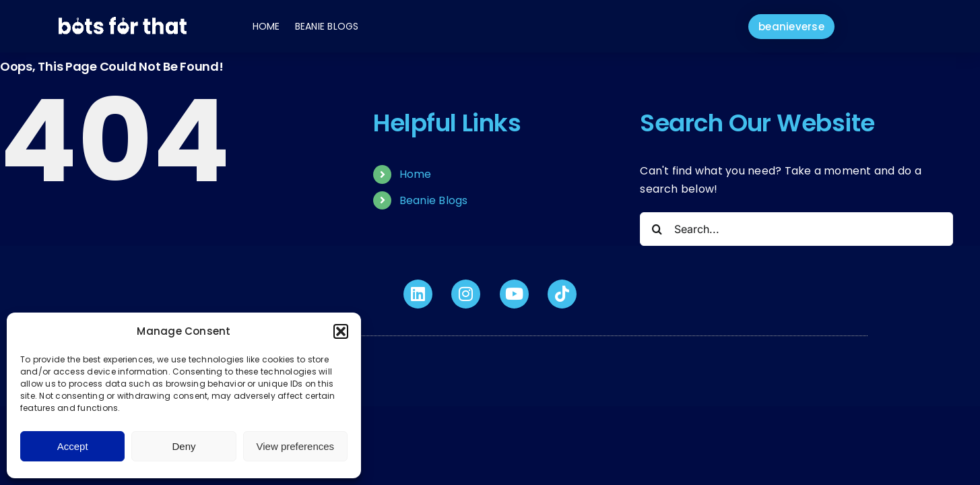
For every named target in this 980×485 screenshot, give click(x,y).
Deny (184, 446)
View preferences (296, 446)
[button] (341, 331)
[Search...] (796, 229)
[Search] (657, 229)
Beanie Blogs (327, 26)
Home (266, 26)
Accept (73, 446)
